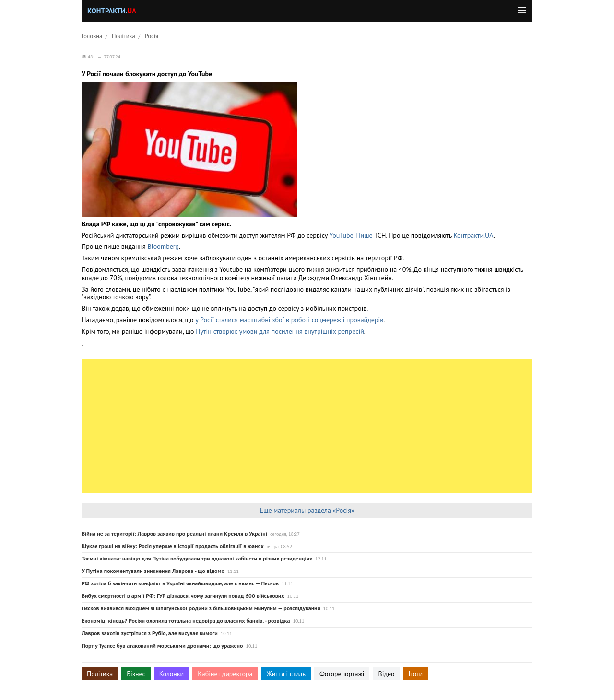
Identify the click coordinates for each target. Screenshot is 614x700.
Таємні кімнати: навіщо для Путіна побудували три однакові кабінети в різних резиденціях (197, 558)
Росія (152, 36)
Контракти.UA (473, 235)
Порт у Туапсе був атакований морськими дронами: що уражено (162, 646)
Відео (386, 674)
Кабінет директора (225, 674)
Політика (124, 36)
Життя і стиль (286, 674)
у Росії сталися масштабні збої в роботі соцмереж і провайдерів (289, 320)
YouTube (342, 235)
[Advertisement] (307, 426)
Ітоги (415, 674)
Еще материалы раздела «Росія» (307, 510)
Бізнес (136, 674)
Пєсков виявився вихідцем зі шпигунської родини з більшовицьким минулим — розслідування (201, 608)
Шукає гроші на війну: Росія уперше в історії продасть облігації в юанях (173, 546)
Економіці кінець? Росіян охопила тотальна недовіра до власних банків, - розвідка (186, 621)
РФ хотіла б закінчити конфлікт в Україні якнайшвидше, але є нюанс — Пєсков (180, 583)
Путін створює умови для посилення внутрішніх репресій (280, 331)
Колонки (172, 674)
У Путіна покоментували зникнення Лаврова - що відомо (153, 571)
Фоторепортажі (342, 674)
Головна (92, 36)
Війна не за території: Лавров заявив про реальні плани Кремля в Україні (174, 533)
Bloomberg (164, 246)
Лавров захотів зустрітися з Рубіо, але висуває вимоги (150, 633)
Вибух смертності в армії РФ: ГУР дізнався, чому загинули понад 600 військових (183, 596)
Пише (365, 235)
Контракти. (112, 11)
